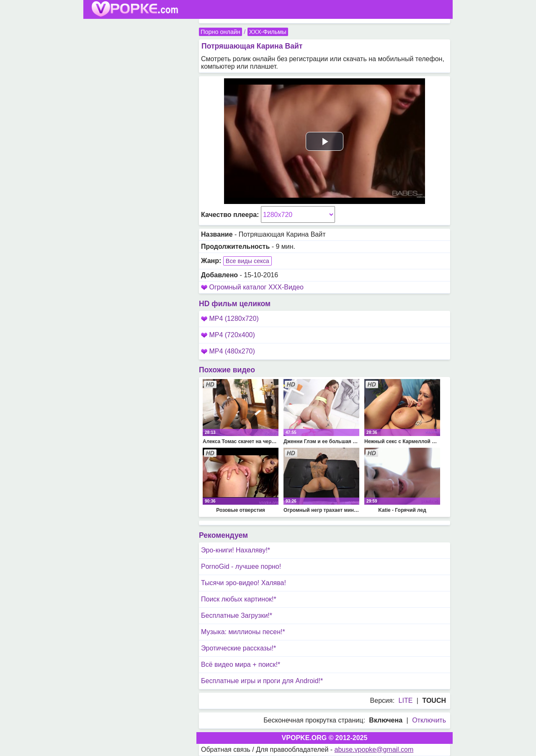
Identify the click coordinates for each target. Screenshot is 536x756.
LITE (406, 701)
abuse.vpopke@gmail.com (374, 750)
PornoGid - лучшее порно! (241, 566)
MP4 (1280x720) (230, 319)
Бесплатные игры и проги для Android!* (262, 681)
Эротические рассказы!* (238, 648)
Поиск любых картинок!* (239, 599)
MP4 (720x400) (228, 335)
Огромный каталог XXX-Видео (256, 287)
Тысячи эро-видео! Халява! (244, 583)
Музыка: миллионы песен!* (243, 632)
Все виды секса (247, 261)
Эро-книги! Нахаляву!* (236, 550)
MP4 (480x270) (228, 351)
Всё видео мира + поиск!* (241, 664)
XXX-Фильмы (268, 32)
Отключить (429, 720)
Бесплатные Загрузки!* (237, 615)
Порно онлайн (220, 32)
